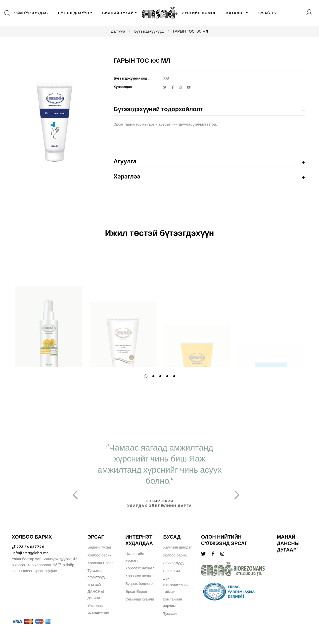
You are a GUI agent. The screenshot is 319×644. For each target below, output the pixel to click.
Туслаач (170, 614)
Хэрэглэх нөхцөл (140, 568)
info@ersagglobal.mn (30, 553)
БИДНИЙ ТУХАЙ (118, 13)
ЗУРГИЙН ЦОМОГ (199, 13)
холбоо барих (175, 555)
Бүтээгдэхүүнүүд (149, 31)
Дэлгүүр (118, 31)
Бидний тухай (99, 547)
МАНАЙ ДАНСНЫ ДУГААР (96, 592)
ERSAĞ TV (268, 13)
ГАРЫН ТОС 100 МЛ (191, 31)
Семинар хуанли (140, 599)
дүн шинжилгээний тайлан (176, 585)
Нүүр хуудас (34, 13)
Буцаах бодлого (139, 584)
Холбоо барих (100, 555)
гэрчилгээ (172, 571)
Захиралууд (174, 563)
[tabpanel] (49, 309)
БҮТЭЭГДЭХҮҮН (74, 13)
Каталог (235, 13)
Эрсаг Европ (136, 592)
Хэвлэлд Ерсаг (100, 563)
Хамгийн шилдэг (178, 547)
